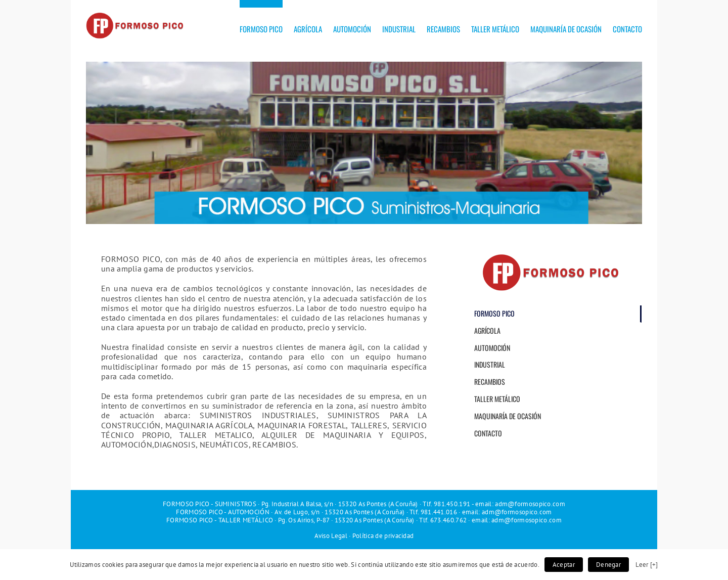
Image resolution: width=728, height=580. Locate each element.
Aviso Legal (331, 536)
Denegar (608, 565)
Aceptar (564, 565)
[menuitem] (267, 25)
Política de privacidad (383, 536)
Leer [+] (647, 564)
